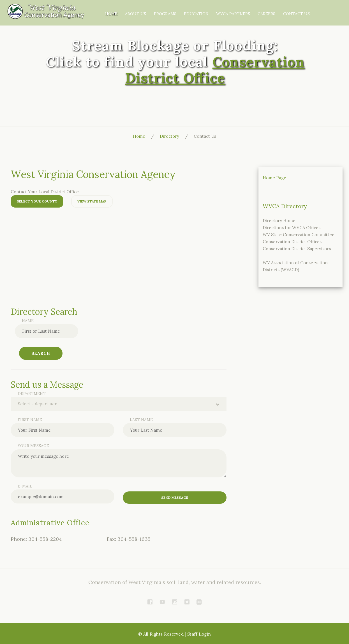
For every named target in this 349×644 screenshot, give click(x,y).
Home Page (274, 178)
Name (28, 321)
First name (30, 420)
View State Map (92, 201)
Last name (141, 420)
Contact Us (291, 18)
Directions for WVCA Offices (292, 228)
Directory (169, 136)
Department (32, 394)
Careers (296, 10)
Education (227, 10)
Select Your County (37, 201)
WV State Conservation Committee (299, 235)
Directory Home (279, 221)
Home (145, 10)
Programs (197, 10)
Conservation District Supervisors (297, 249)
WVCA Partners (263, 10)
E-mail (25, 486)
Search (41, 353)
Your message (33, 446)
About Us (168, 10)
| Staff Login (198, 634)
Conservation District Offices (292, 242)
